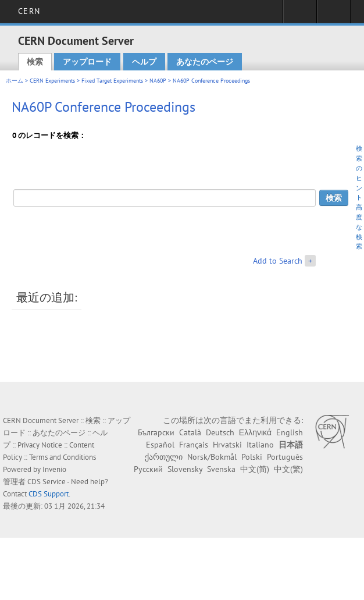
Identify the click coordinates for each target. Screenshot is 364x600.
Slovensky (185, 469)
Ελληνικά (255, 432)
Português (285, 457)
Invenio (54, 469)
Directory (333, 15)
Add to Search (278, 261)
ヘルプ (144, 62)
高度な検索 (359, 227)
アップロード (87, 62)
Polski (252, 457)
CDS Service (47, 482)
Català (190, 432)
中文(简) (255, 469)
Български (156, 432)
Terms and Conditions (63, 457)
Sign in (300, 15)
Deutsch (220, 432)
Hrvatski (227, 445)
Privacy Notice (40, 445)
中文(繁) (288, 469)
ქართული (164, 457)
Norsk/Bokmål (212, 457)
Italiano (260, 445)
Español (160, 445)
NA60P (158, 81)
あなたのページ (205, 62)
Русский (148, 469)
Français (194, 445)
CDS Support (49, 494)
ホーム (15, 81)
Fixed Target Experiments (112, 81)
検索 (35, 62)
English (290, 432)
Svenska (221, 469)
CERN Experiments (52, 81)
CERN (29, 11)
